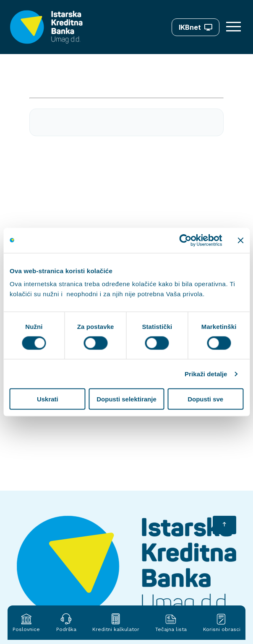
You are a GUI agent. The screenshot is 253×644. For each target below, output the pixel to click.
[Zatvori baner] (240, 240)
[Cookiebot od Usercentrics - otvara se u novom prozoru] (185, 240)
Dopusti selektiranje (126, 399)
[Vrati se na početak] (224, 525)
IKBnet (196, 27)
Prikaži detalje (206, 374)
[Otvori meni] (235, 27)
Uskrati (48, 399)
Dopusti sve (205, 399)
